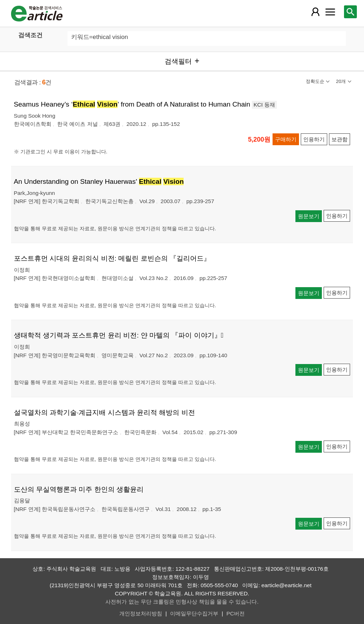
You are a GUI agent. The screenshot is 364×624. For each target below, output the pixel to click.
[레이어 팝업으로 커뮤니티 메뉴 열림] (330, 12)
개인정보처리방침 (141, 613)
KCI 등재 (264, 105)
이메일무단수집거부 (194, 613)
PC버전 (236, 613)
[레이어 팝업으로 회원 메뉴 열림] (315, 12)
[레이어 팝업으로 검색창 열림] (350, 12)
